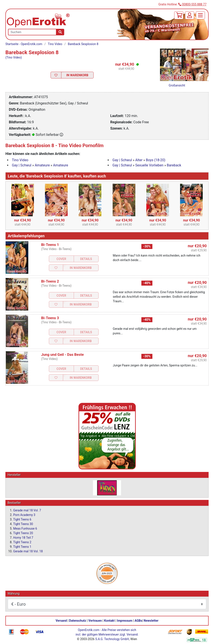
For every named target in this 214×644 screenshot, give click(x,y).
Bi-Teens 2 (50, 281)
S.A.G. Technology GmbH (112, 639)
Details (86, 259)
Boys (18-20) (156, 160)
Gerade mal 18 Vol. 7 (27, 510)
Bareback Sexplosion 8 (83, 44)
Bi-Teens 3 (50, 318)
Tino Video (55, 44)
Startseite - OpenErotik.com (24, 44)
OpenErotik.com (89, 630)
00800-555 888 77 (194, 4)
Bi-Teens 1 (50, 245)
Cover (61, 259)
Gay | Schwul (122, 160)
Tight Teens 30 (23, 524)
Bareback (174, 165)
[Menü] (200, 15)
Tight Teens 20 (23, 533)
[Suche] (60, 32)
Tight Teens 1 (22, 547)
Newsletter (151, 621)
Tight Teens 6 (22, 519)
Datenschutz (78, 621)
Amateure (42, 165)
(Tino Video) (14, 57)
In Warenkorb (77, 75)
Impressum (125, 621)
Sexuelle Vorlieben (149, 165)
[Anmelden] (190, 15)
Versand (61, 621)
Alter (139, 160)
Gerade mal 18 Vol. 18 (28, 551)
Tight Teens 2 (22, 542)
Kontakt (109, 621)
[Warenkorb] (179, 15)
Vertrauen (95, 621)
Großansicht (177, 85)
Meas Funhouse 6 (25, 529)
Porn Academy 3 (24, 515)
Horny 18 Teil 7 (23, 538)
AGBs (138, 621)
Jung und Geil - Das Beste (62, 355)
